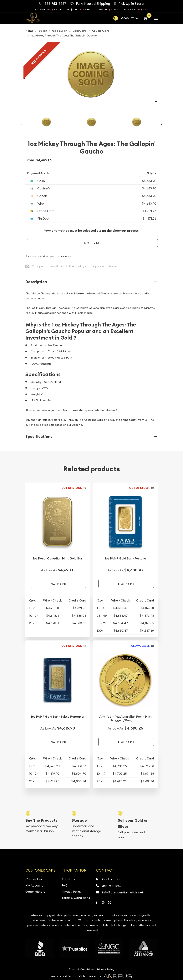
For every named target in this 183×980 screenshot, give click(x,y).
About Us (68, 879)
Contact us (34, 879)
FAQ (64, 885)
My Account (34, 885)
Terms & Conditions (76, 898)
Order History (35, 892)
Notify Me (92, 243)
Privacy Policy (71, 892)
